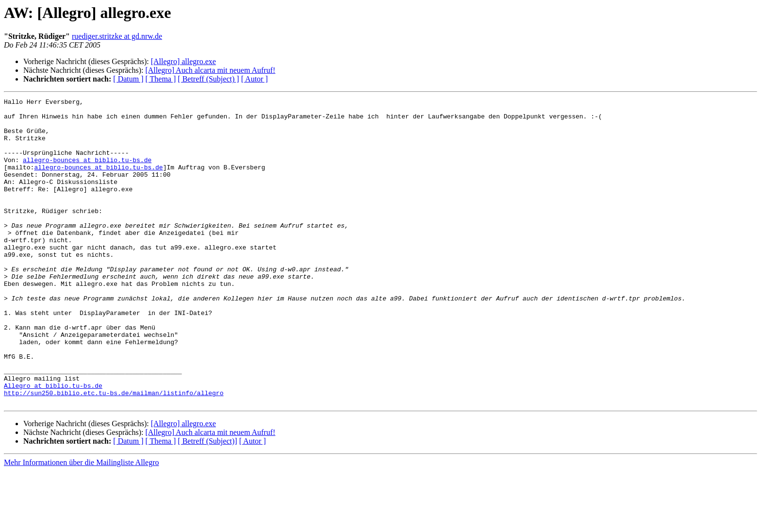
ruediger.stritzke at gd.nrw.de (117, 36)
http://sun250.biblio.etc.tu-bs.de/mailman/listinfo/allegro (114, 452)
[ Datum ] (128, 79)
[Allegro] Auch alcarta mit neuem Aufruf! (210, 70)
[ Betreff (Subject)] (207, 502)
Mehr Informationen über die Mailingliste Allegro (81, 524)
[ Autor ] (255, 79)
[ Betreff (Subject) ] (208, 79)
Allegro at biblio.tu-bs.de (53, 444)
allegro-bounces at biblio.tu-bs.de (87, 173)
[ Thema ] (161, 79)
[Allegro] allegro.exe (183, 61)
